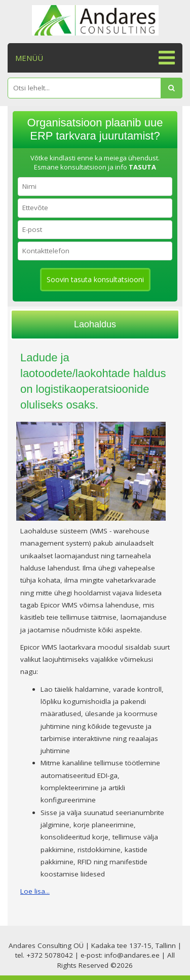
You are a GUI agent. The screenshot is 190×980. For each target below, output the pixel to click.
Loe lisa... (35, 891)
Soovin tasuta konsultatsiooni (95, 279)
